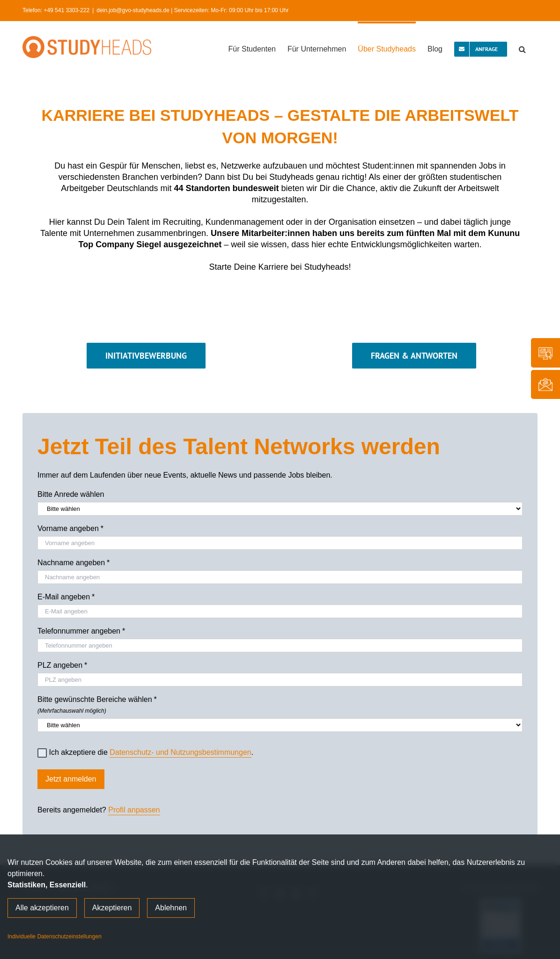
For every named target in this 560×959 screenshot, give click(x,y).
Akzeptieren (112, 908)
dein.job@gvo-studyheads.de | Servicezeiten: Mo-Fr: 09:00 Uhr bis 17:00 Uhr (192, 10)
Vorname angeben (70, 529)
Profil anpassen (134, 810)
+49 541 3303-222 (66, 10)
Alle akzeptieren (42, 908)
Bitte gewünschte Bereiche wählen (280, 703)
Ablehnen (171, 908)
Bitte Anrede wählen (71, 494)
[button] (522, 48)
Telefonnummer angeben (81, 631)
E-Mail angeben (66, 597)
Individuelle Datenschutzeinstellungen (55, 937)
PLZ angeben (62, 665)
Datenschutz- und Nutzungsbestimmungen (180, 752)
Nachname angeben (74, 563)
